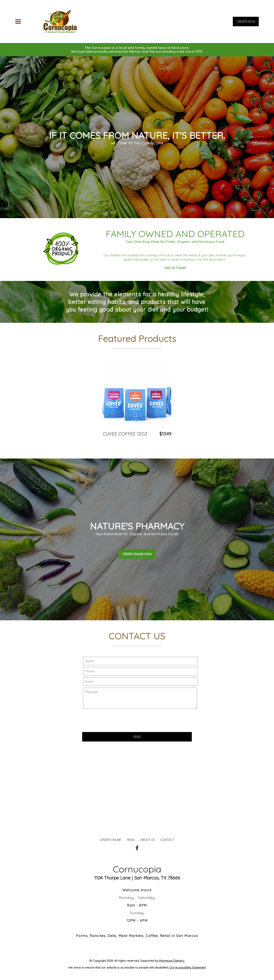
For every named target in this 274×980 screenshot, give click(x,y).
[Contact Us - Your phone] (140, 695)
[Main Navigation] (18, 22)
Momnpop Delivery (172, 961)
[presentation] (111, 743)
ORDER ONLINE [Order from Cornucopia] (111, 840)
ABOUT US (147, 840)
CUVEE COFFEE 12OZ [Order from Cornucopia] (125, 434)
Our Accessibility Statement (187, 968)
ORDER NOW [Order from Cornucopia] (246, 22)
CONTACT (167, 840)
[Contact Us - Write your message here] (140, 722)
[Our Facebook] (137, 848)
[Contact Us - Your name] (140, 685)
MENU (131, 840)
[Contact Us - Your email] (140, 706)
